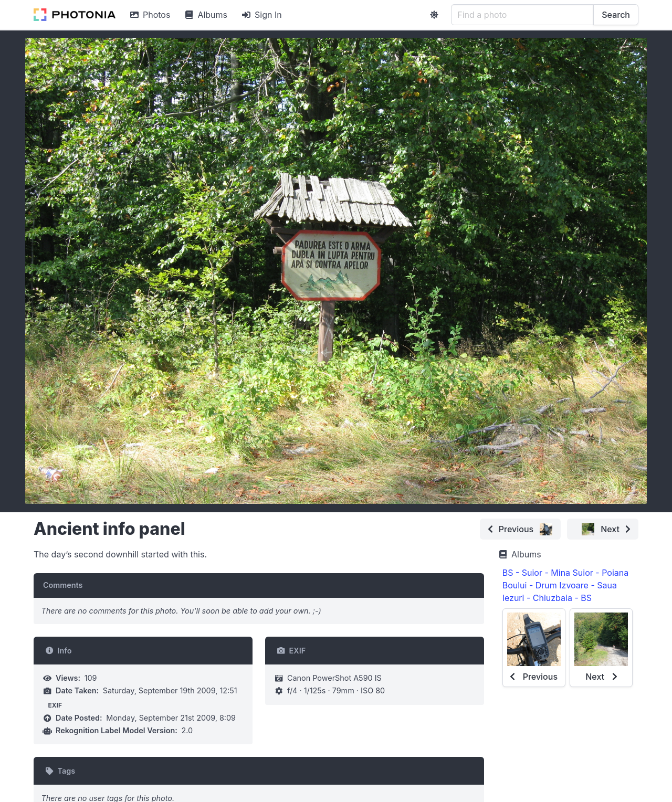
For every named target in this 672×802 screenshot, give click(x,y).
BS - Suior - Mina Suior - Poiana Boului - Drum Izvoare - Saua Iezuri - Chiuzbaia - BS (566, 585)
